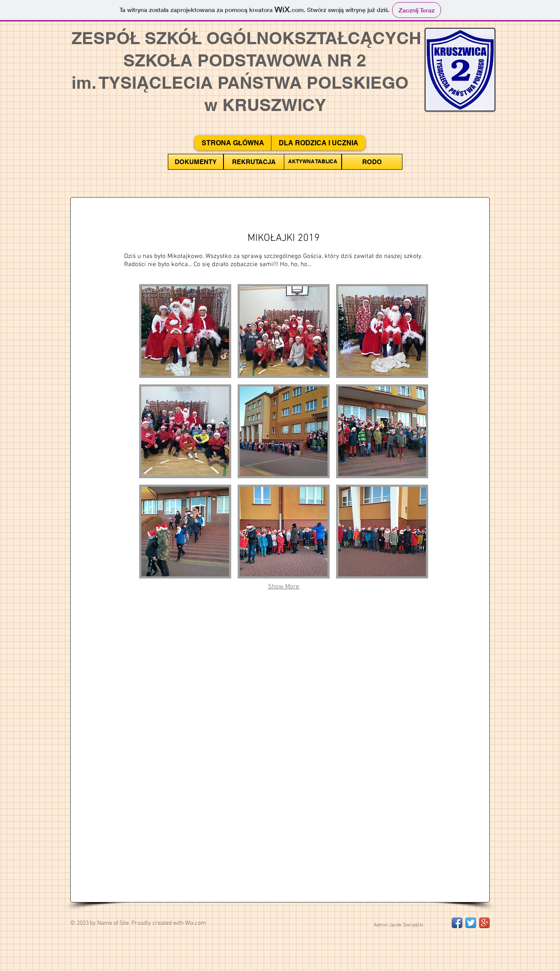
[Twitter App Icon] (471, 923)
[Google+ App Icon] (484, 923)
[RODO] (372, 162)
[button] (185, 331)
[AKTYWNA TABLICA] (313, 162)
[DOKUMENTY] (196, 162)
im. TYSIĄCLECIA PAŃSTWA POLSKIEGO (240, 82)
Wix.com (195, 923)
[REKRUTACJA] (254, 162)
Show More (284, 587)
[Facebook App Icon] (457, 923)
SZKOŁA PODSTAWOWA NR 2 (219, 60)
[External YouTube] (283, 671)
